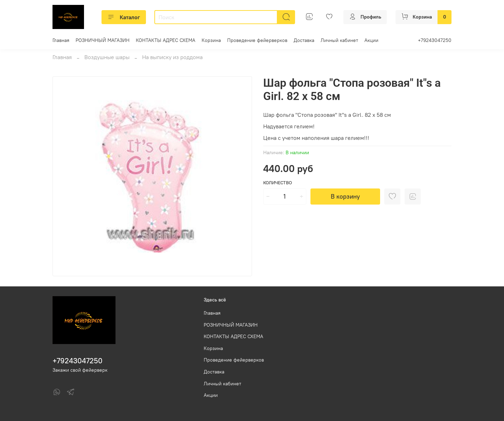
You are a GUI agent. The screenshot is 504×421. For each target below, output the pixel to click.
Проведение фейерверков (257, 40)
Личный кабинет (339, 40)
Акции (371, 40)
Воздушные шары (107, 57)
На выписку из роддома (172, 57)
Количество (278, 183)
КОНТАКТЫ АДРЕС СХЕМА (166, 40)
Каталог (124, 17)
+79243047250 (435, 40)
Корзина (211, 40)
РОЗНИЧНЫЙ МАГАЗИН (103, 40)
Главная (61, 40)
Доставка (304, 40)
